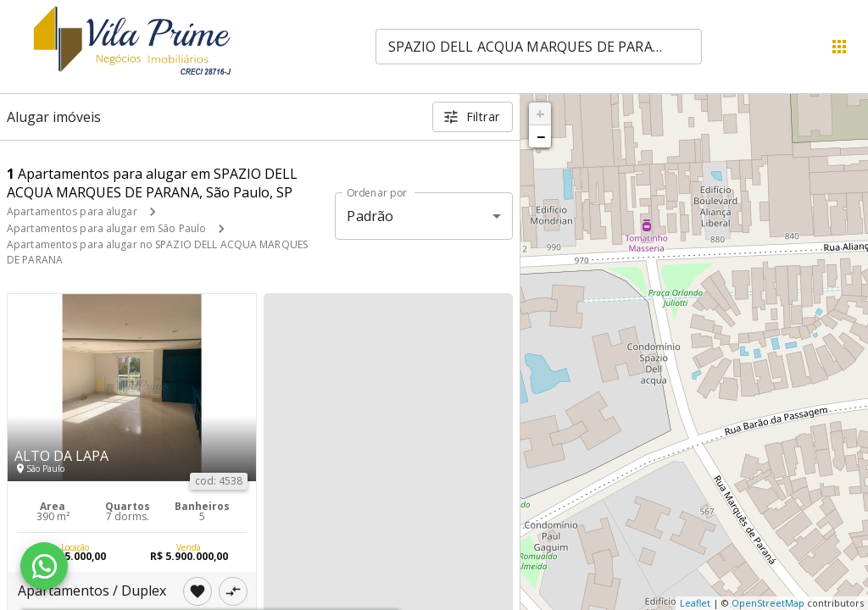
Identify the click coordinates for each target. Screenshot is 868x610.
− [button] (541, 136)
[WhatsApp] (44, 566)
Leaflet (695, 603)
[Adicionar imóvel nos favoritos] (198, 591)
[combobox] (539, 47)
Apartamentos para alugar (72, 211)
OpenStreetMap (768, 603)
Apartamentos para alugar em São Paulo (106, 228)
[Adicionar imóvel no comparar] (233, 591)
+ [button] (540, 114)
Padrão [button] (370, 216)
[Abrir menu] (839, 47)
